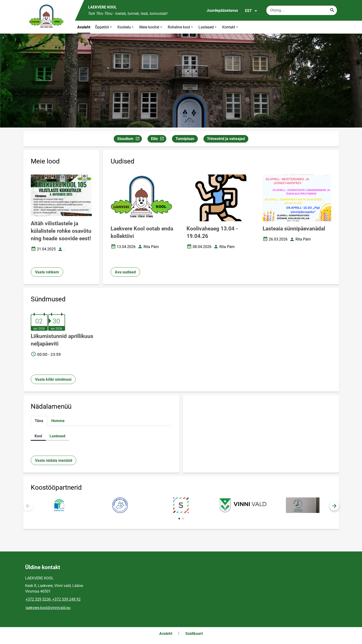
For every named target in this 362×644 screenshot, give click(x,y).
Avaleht (84, 27)
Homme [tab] (58, 421)
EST (251, 11)
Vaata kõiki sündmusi (53, 379)
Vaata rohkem (47, 272)
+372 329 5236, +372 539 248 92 (53, 599)
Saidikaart (194, 634)
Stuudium (129, 139)
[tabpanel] (101, 436)
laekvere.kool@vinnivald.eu (48, 608)
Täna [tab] (39, 421)
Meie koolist (151, 27)
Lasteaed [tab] (57, 436)
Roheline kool (181, 27)
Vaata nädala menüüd (54, 460)
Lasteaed (208, 27)
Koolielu (126, 27)
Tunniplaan (185, 139)
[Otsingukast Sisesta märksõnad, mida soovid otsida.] (302, 10)
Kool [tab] (38, 436)
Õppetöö (104, 27)
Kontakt (231, 27)
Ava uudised (125, 272)
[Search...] (332, 10)
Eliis (159, 139)
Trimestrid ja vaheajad (226, 139)
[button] (334, 506)
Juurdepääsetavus (222, 10)
